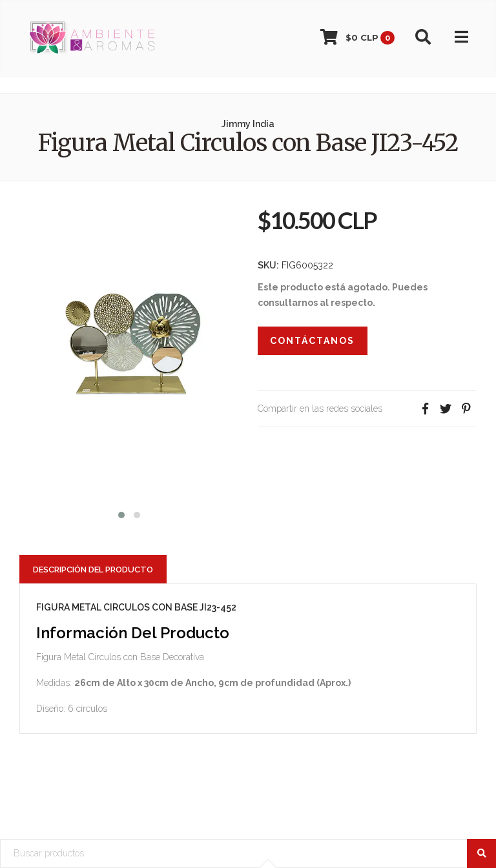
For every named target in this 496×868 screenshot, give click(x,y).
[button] (121, 513)
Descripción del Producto (93, 570)
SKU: (268, 265)
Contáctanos (312, 341)
